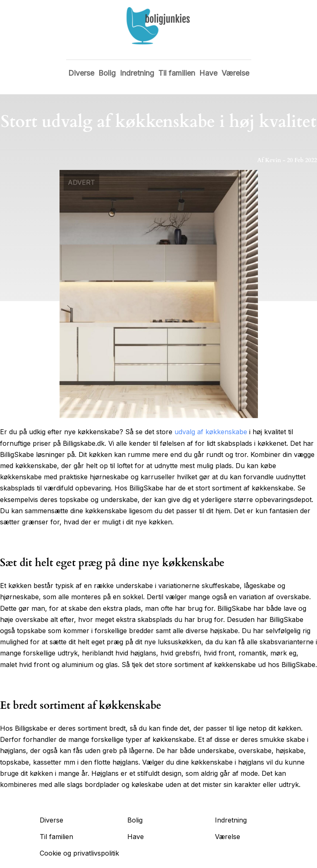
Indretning (137, 73)
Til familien (177, 73)
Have (208, 73)
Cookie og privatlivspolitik (79, 853)
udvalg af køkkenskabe (211, 432)
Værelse (235, 73)
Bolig (107, 73)
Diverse (81, 73)
